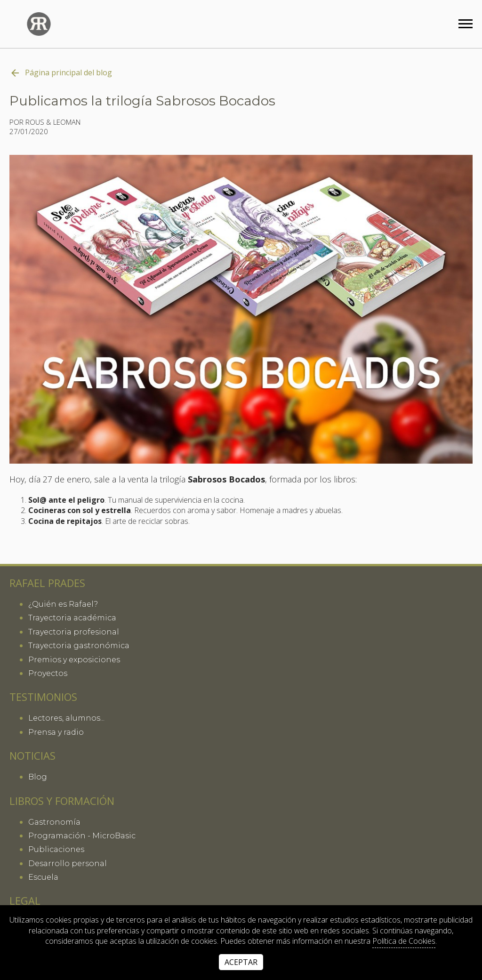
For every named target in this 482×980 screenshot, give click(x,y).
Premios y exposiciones (74, 660)
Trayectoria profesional (74, 632)
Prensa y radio (56, 732)
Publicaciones (56, 849)
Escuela (43, 877)
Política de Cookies (404, 941)
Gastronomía (54, 822)
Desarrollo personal (68, 864)
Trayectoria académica (72, 618)
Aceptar (241, 962)
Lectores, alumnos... (66, 718)
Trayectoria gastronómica (79, 646)
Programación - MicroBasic (82, 836)
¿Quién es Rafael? (63, 604)
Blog (38, 777)
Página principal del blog (61, 73)
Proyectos (48, 673)
